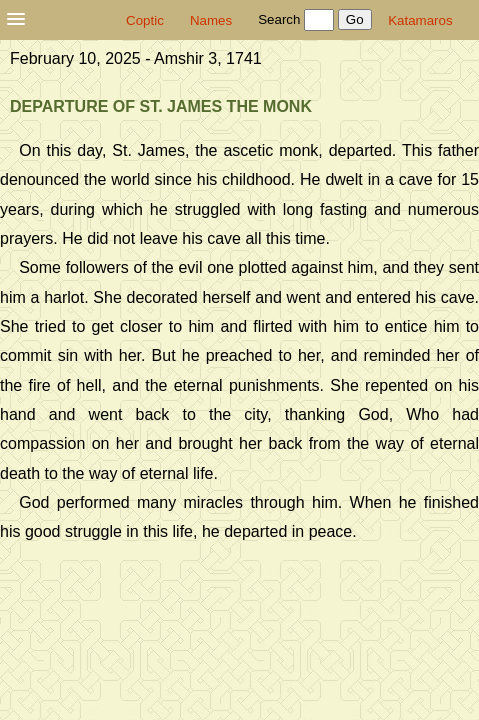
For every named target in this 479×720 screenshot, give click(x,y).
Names (211, 20)
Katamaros (420, 20)
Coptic (145, 20)
